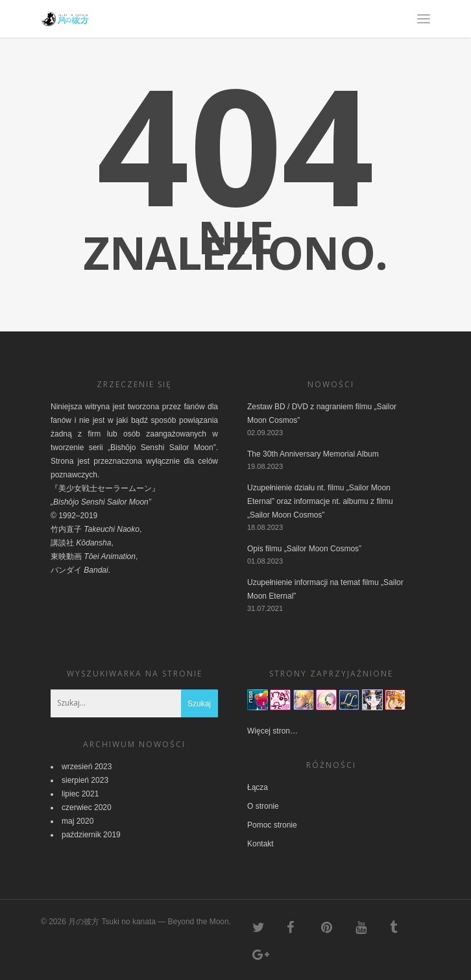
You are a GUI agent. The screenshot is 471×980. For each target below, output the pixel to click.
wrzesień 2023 (87, 767)
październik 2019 (91, 835)
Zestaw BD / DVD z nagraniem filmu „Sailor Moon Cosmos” (322, 413)
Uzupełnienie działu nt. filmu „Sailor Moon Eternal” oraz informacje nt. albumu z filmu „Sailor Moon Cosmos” (320, 501)
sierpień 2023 (85, 780)
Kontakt (260, 844)
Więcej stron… (272, 731)
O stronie (263, 806)
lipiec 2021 (80, 794)
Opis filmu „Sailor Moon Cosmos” (304, 549)
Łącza (258, 787)
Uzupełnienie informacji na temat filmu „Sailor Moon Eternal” (325, 589)
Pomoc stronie (272, 825)
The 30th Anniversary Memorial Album (313, 454)
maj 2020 (78, 821)
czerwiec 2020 (87, 807)
